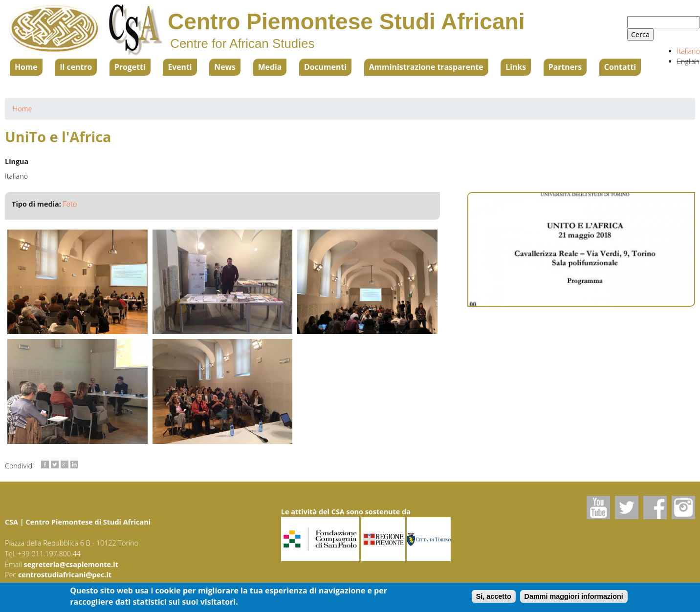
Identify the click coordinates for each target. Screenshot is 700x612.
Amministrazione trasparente (426, 67)
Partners (565, 67)
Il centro (76, 67)
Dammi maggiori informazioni (574, 597)
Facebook (655, 507)
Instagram (683, 507)
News (225, 67)
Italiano (689, 51)
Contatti (620, 67)
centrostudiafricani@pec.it (65, 575)
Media (270, 67)
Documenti (325, 67)
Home (26, 67)
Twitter (627, 507)
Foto (70, 204)
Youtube (598, 507)
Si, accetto (494, 597)
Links (516, 67)
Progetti (130, 67)
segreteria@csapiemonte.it (71, 564)
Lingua (17, 161)
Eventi (180, 67)
